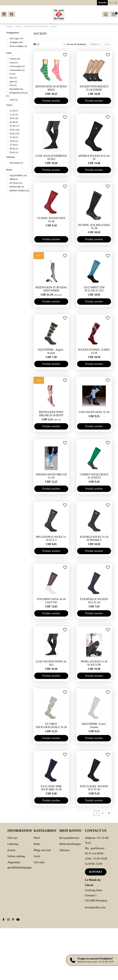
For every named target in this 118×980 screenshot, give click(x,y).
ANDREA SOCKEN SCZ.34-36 (94, 157)
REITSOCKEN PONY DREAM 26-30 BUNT (51, 414)
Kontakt (102, 3)
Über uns (12, 838)
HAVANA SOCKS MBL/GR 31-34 (51, 476)
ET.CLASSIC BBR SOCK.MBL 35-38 (51, 788)
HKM (14, 179)
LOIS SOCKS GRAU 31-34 (94, 412)
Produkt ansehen (51, 101)
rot (12, 74)
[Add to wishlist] (65, 55)
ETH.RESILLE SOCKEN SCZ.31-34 (94, 601)
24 (107, 44)
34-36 (14, 141)
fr (110, 3)
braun (14, 63)
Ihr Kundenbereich (69, 838)
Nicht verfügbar (18, 46)
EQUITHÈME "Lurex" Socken (94, 726)
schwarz (15, 59)
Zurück (11, 850)
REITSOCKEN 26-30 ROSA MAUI (51, 88)
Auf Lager (16, 38)
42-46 (14, 122)
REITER (37, 844)
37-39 (14, 145)
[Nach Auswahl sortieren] (95, 44)
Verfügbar (16, 42)
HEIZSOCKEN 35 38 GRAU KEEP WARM (51, 289)
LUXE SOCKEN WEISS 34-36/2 (51, 663)
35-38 (14, 126)
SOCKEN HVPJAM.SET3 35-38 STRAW (94, 88)
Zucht (37, 856)
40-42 (14, 149)
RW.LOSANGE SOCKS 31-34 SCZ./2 (51, 538)
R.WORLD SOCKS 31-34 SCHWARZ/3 (94, 538)
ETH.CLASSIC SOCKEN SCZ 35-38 (94, 788)
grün (13, 81)
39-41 (14, 130)
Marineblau (16, 89)
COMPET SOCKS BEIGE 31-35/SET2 (94, 476)
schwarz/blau (17, 70)
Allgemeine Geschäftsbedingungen (19, 865)
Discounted (16, 163)
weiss (14, 100)
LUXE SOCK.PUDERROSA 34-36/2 (51, 157)
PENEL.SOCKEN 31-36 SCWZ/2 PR (94, 663)
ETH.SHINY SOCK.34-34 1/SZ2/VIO (51, 601)
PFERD (37, 838)
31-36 (14, 137)
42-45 (14, 134)
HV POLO (16, 183)
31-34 (14, 111)
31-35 (14, 115)
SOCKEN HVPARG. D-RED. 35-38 (94, 351)
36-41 (14, 118)
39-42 (14, 152)
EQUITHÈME (18, 176)
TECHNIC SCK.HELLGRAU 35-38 (94, 227)
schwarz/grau (17, 66)
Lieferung (13, 844)
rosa (13, 85)
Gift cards (39, 862)
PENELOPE (17, 187)
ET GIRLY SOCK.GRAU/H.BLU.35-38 (51, 726)
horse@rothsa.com (95, 907)
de (116, 3)
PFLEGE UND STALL (42, 850)
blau (13, 78)
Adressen (64, 850)
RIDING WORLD (19, 191)
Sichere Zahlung (16, 856)
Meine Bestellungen (70, 844)
